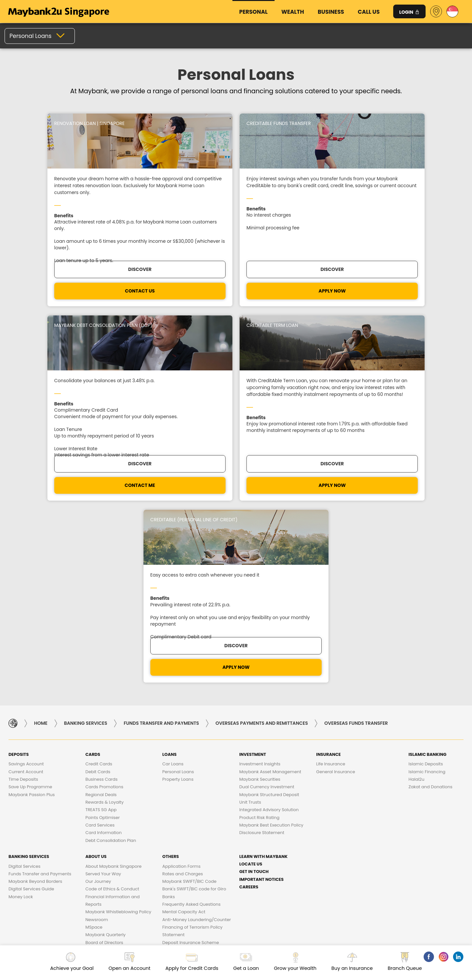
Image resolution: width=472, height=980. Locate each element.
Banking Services (86, 578)
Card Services (100, 680)
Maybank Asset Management (270, 627)
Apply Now (409, 319)
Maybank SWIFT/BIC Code (190, 736)
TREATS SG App (101, 665)
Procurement (287, 851)
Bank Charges (93, 851)
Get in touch (254, 727)
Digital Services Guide (31, 744)
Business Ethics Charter (228, 851)
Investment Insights (260, 619)
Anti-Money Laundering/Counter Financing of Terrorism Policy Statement (197, 782)
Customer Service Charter (155, 851)
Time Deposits (23, 634)
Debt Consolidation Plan (111, 695)
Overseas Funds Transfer (356, 578)
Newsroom (97, 775)
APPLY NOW (178, 319)
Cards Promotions (104, 642)
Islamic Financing (427, 627)
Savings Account (26, 619)
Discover (62, 297)
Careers (249, 742)
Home (41, 578)
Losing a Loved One (183, 805)
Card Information (103, 688)
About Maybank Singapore (113, 721)
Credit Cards (99, 619)
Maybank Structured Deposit (269, 650)
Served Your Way (103, 729)
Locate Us (251, 719)
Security (397, 851)
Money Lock (21, 752)
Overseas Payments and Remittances (262, 578)
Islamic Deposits (426, 619)
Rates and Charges (183, 729)
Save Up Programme (30, 642)
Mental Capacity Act (184, 767)
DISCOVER (178, 297)
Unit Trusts (250, 657)
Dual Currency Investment (267, 642)
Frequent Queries (42, 851)
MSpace (94, 782)
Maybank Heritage (105, 813)
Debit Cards (98, 627)
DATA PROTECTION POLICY (345, 851)
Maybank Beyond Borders (35, 736)
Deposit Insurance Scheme (191, 798)
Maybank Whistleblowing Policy (118, 767)
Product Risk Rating (259, 673)
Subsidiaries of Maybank (111, 805)
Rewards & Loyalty (104, 657)
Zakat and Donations (430, 642)
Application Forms (182, 721)
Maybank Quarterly (105, 790)
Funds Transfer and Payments (161, 578)
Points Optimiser (102, 673)
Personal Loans (178, 627)
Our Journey (98, 736)
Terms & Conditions (257, 864)
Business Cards (101, 634)
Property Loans (178, 634)
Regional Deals (101, 650)
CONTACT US (62, 319)
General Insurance (336, 627)
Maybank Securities (260, 634)
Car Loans (173, 619)
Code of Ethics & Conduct (112, 744)
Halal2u (417, 634)
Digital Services (25, 721)
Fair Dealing (206, 864)
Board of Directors (104, 798)
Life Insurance (331, 619)
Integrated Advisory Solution (269, 665)
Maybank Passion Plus (32, 650)
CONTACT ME (294, 319)
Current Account (26, 627)
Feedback (433, 851)
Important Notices (261, 734)
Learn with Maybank (263, 712)
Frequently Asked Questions (192, 759)
